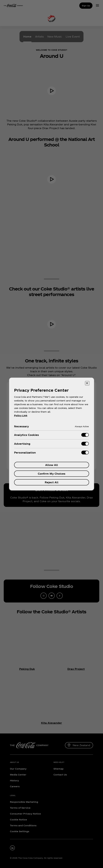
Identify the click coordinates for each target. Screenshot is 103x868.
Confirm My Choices (52, 474)
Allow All (52, 465)
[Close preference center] (87, 383)
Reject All (52, 482)
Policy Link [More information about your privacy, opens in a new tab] (21, 415)
